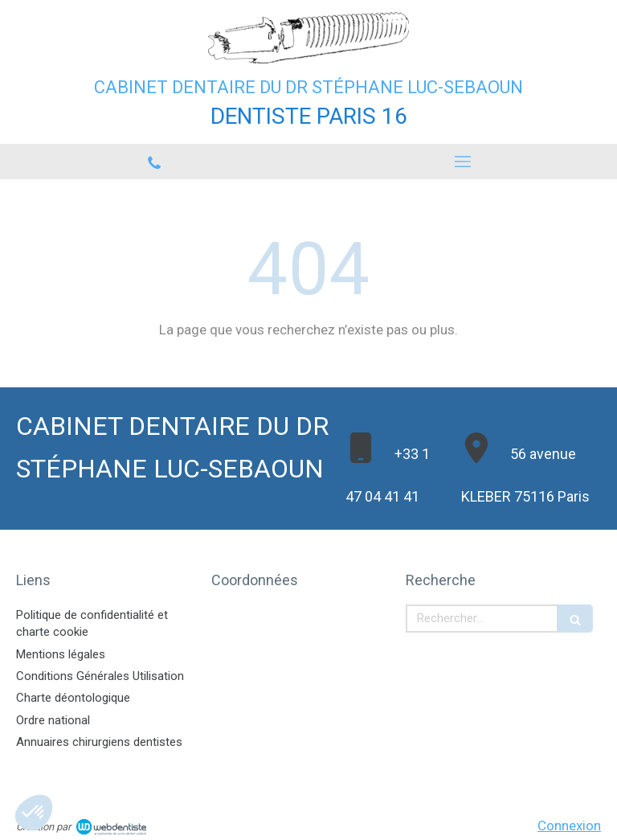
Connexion (569, 826)
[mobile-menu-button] (463, 162)
